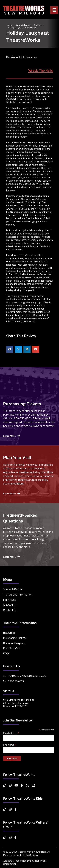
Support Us (10, 605)
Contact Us (10, 610)
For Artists (10, 600)
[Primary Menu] (54, 10)
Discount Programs (15, 643)
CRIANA (34, 855)
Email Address (11, 733)
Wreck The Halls (41, 71)
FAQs (6, 654)
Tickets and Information (18, 595)
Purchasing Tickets (15, 638)
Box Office (9, 633)
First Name (10, 745)
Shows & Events (13, 589)
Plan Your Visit (12, 648)
